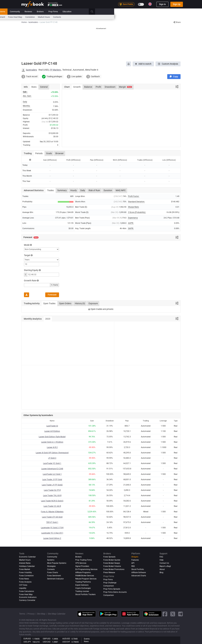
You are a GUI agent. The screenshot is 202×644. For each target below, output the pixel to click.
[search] (182, 12)
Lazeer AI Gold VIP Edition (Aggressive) (52, 453)
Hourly (74, 190)
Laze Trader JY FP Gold (52, 480)
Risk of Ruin (94, 190)
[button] (174, 77)
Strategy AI (62, 12)
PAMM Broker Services (85, 576)
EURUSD (27, 639)
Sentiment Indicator (55, 579)
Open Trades (49, 303)
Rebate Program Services (86, 579)
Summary (62, 190)
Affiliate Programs (83, 572)
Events (87, 639)
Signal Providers (82, 566)
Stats (34, 87)
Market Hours (132, 17)
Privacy (31, 614)
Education (155, 12)
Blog (161, 572)
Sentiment (88, 17)
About (162, 569)
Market (77, 12)
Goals (49, 153)
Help (162, 560)
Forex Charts (53, 572)
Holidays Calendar (27, 566)
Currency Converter (27, 600)
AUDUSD (66, 639)
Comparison (109, 595)
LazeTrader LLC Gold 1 (52, 474)
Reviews (116, 12)
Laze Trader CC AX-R (52, 506)
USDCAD (47, 642)
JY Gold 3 (52, 458)
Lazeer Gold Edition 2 (52, 538)
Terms (22, 614)
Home (24, 12)
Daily (83, 190)
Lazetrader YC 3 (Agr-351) (52, 533)
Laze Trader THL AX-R (52, 496)
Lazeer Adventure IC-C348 (52, 469)
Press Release (109, 572)
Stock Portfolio (138, 569)
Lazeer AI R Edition (52, 431)
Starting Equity (31, 270)
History (80, 304)
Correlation (118, 17)
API (133, 563)
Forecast (52, 295)
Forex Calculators (27, 591)
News (46, 12)
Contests (145, 17)
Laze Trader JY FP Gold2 (52, 485)
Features (135, 560)
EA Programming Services (86, 569)
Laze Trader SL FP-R (52, 490)
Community (103, 12)
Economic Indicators (28, 597)
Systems (89, 12)
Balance (88, 87)
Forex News (24, 579)
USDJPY (27, 642)
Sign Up (177, 4)
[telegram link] (181, 614)
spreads (77, 17)
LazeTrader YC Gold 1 (52, 463)
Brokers (128, 12)
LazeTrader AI (52, 426)
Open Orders (65, 303)
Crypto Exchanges (83, 588)
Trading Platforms (83, 582)
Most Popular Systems (57, 563)
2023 (48, 319)
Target (27, 255)
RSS (133, 566)
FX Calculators (64, 17)
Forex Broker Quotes (112, 560)
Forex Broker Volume (112, 566)
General (44, 87)
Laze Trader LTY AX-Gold (52, 517)
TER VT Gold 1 (52, 522)
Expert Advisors (82, 585)
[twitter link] (173, 614)
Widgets (135, 557)
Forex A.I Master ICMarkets (52, 512)
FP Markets (55, 70)
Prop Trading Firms (84, 560)
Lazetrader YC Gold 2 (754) (52, 528)
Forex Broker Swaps (112, 563)
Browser (60, 153)
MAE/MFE (121, 190)
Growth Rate (30, 281)
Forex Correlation (26, 576)
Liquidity (23, 588)
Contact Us (164, 563)
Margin (126, 87)
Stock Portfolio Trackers (85, 594)
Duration (108, 190)
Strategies (51, 566)
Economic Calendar (30, 17)
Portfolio (35, 12)
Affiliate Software (139, 572)
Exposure (93, 303)
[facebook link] (165, 614)
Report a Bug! (165, 566)
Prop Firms (141, 12)
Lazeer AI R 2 (52, 447)
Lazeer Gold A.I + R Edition (52, 442)
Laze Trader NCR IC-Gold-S (52, 501)
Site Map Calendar (57, 614)
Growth (77, 87)
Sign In (162, 4)
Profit (98, 87)
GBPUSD (47, 639)
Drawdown (110, 87)
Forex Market (25, 569)
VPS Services (81, 563)
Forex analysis (25, 582)
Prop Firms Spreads (112, 589)
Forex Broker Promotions (114, 569)
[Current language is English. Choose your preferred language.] (150, 4)
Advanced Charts (139, 576)
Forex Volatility (25, 572)
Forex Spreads (109, 557)
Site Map (41, 614)
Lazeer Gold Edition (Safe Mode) (52, 437)
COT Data (23, 585)
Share (177, 22)
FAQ (161, 557)
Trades (50, 190)
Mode (27, 245)
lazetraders (31, 70)
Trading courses (82, 591)
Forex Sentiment (54, 576)
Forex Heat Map (103, 17)
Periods (39, 153)
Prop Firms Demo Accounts (115, 592)
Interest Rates (48, 17)
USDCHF (66, 642)
